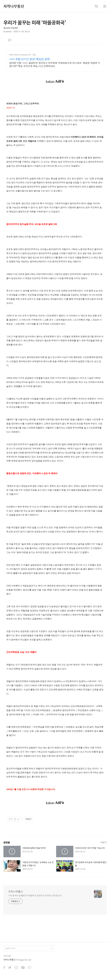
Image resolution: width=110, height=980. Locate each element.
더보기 (104, 842)
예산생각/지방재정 (11, 28)
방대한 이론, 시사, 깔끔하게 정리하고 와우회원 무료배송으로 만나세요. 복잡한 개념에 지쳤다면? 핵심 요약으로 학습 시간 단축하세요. (55, 64)
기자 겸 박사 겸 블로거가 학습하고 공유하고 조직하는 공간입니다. (35, 895)
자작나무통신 (14, 6)
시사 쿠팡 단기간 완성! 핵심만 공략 (30, 59)
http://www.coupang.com (20, 55)
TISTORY (7, 956)
